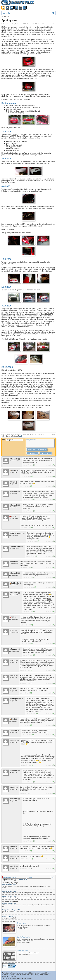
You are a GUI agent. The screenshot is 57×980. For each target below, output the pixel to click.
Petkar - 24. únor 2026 (9, 896)
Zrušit (32, 453)
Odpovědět (50, 465)
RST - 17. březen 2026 (9, 885)
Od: (13, 440)
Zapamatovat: (9, 880)
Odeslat (46, 453)
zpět (21, 436)
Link (32, 465)
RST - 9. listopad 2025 (9, 903)
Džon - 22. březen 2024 (9, 917)
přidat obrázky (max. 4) (37, 450)
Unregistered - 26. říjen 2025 (11, 910)
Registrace (23, 879)
